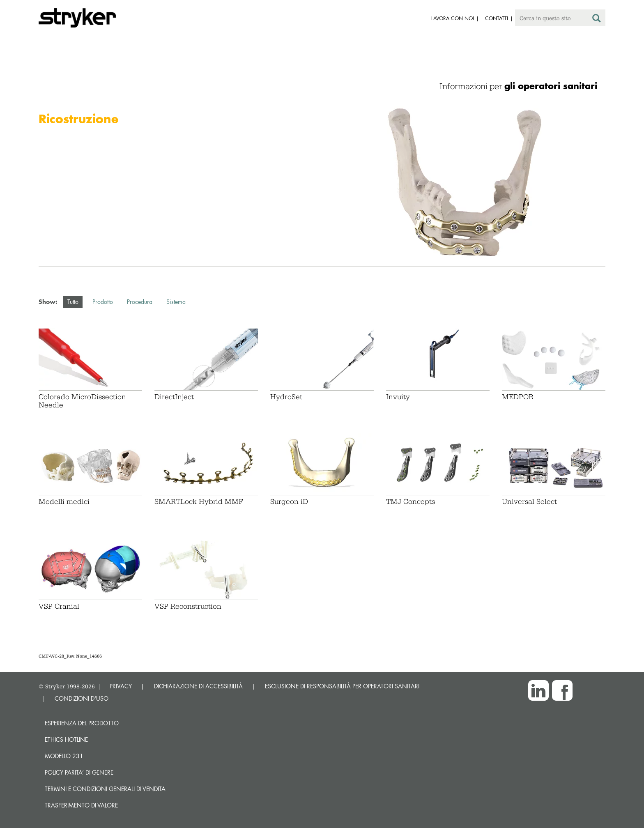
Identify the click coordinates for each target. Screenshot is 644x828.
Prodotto (103, 302)
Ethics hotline (66, 739)
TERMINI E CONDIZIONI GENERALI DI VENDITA (105, 789)
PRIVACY (121, 686)
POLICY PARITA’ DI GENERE (79, 772)
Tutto (73, 302)
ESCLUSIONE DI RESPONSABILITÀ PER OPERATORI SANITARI (342, 686)
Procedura (140, 302)
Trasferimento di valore (81, 805)
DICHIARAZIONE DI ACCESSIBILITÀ (198, 686)
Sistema (176, 302)
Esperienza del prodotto (82, 723)
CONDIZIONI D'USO (82, 698)
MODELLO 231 (64, 756)
